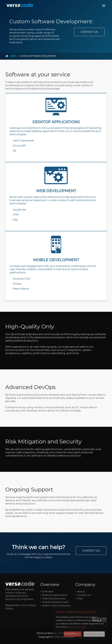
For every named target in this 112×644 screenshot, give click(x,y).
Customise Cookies (94, 634)
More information (78, 627)
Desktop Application (55, 595)
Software (48, 591)
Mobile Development (55, 602)
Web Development (54, 599)
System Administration (57, 606)
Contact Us (84, 595)
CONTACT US (89, 32)
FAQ (80, 599)
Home (13, 56)
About (81, 591)
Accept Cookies (73, 634)
